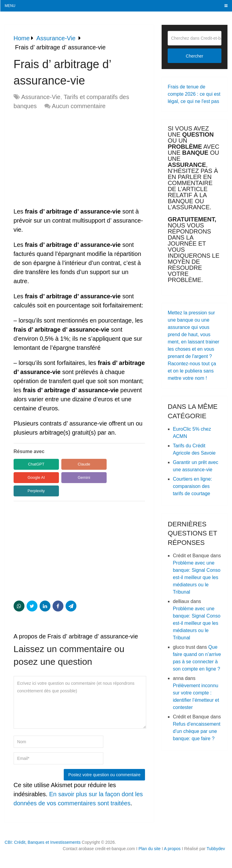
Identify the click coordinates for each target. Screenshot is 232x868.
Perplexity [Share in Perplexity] (36, 491)
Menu (10, 6)
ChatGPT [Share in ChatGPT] (36, 464)
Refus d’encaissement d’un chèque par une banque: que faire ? (197, 731)
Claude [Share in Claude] (84, 464)
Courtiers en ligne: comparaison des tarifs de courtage (192, 486)
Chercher (195, 56)
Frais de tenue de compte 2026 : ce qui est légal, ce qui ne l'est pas (194, 94)
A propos (172, 849)
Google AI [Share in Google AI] (36, 477)
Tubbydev (216, 849)
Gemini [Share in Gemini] (84, 477)
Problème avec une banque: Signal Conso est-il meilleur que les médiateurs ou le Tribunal (197, 577)
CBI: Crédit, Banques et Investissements (42, 842)
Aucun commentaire (79, 106)
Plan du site (149, 849)
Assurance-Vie (41, 97)
